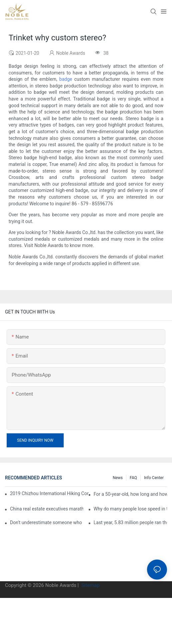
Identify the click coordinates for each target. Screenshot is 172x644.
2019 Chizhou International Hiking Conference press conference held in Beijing (49, 493)
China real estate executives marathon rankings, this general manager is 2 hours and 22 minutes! (47, 509)
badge (66, 79)
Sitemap (90, 585)
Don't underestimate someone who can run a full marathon (47, 522)
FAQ (133, 478)
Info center (154, 478)
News (118, 478)
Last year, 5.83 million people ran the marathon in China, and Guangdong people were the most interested (130, 522)
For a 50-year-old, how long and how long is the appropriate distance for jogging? (130, 494)
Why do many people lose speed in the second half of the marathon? (130, 509)
